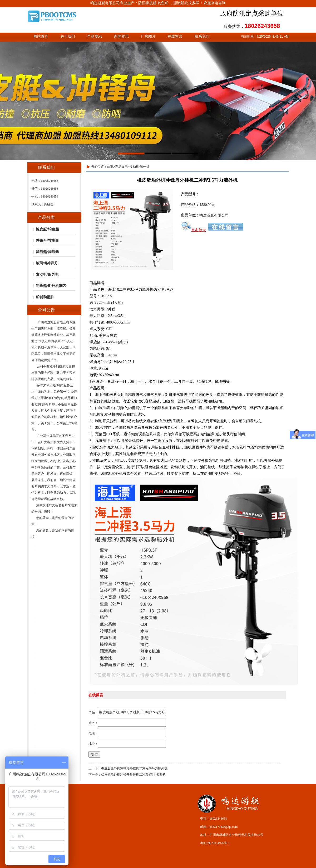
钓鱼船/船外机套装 (51, 286)
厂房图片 (148, 36)
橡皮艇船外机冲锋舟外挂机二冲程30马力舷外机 (134, 768)
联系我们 (202, 36)
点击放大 (193, 230)
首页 (110, 167)
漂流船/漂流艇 (47, 252)
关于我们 (68, 36)
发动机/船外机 (47, 274)
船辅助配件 (45, 297)
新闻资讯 (121, 36)
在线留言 (175, 36)
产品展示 (95, 36)
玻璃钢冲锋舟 (47, 263)
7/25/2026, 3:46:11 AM (273, 37)
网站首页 (41, 36)
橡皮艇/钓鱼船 (47, 229)
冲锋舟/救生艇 (47, 241)
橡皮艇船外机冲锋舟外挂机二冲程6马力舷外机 (134, 775)
